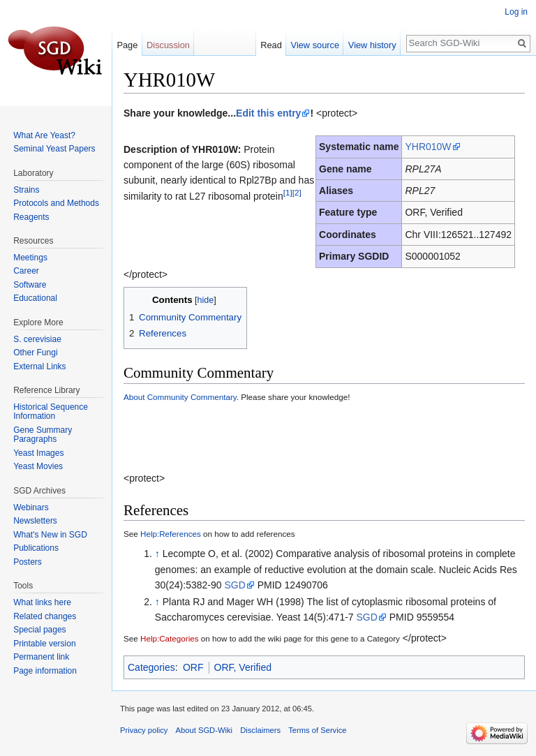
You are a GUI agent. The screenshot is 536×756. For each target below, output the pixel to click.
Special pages (39, 630)
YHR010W (428, 147)
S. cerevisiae (37, 339)
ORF (193, 667)
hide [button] (206, 300)
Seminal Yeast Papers (54, 149)
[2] (297, 192)
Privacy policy (144, 730)
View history (372, 45)
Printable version (44, 644)
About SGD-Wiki (204, 730)
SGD (234, 585)
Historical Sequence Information (51, 412)
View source (315, 45)
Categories (151, 667)
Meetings (30, 258)
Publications (36, 548)
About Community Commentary (180, 397)
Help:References (171, 534)
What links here (42, 602)
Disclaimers (260, 730)
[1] (288, 192)
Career (26, 271)
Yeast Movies (38, 466)
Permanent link (41, 657)
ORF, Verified (243, 667)
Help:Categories (170, 638)
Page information (45, 671)
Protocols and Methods (56, 203)
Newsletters (35, 521)
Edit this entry (268, 113)
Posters (28, 562)
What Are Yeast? (44, 135)
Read (271, 45)
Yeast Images (38, 453)
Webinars (31, 507)
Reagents (31, 217)
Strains (26, 190)
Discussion (168, 45)
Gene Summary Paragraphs (43, 435)
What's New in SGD (50, 535)
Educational (35, 298)
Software (30, 285)
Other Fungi (35, 353)
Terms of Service (317, 730)
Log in (516, 12)
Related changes (45, 616)
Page (127, 45)
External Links (39, 366)
